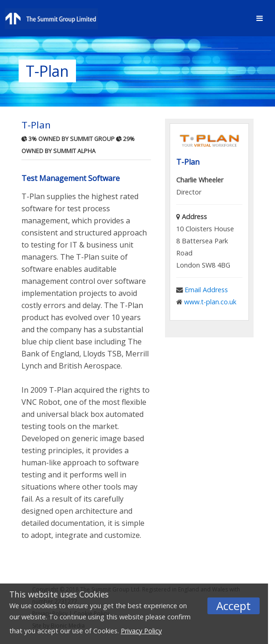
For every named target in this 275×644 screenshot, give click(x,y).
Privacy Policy (141, 631)
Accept (234, 606)
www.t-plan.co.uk (210, 302)
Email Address (206, 290)
